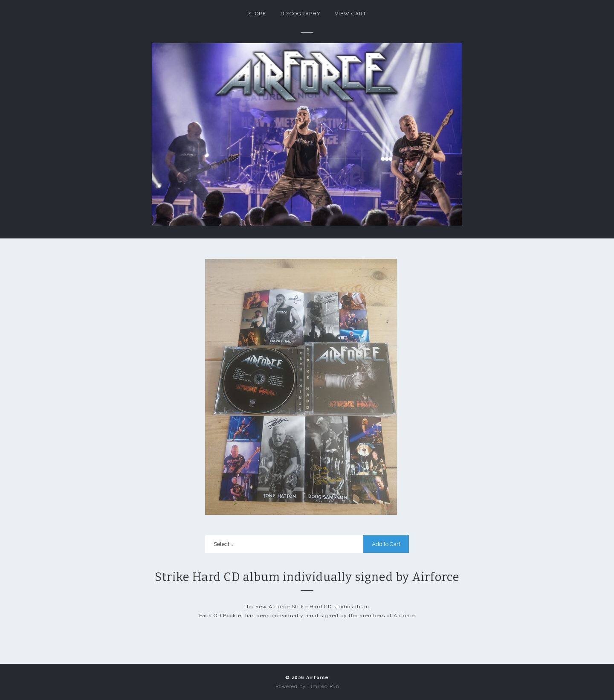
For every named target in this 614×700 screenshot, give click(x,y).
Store (257, 14)
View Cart (350, 14)
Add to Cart (386, 544)
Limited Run (323, 687)
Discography (300, 14)
